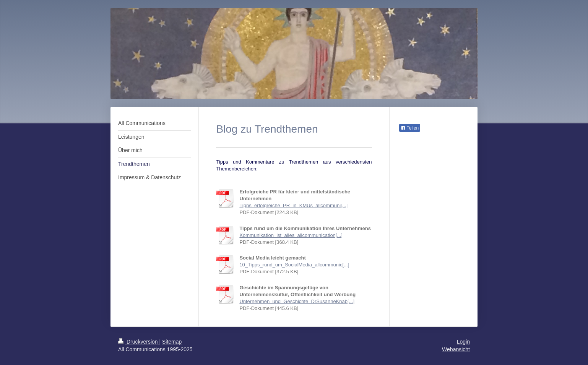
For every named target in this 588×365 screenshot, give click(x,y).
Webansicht (456, 349)
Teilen (410, 128)
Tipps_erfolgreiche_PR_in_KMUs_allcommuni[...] (293, 205)
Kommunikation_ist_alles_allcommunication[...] (291, 235)
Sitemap (172, 342)
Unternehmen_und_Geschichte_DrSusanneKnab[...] (297, 301)
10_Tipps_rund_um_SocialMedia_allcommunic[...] (294, 265)
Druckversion (139, 342)
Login (463, 342)
